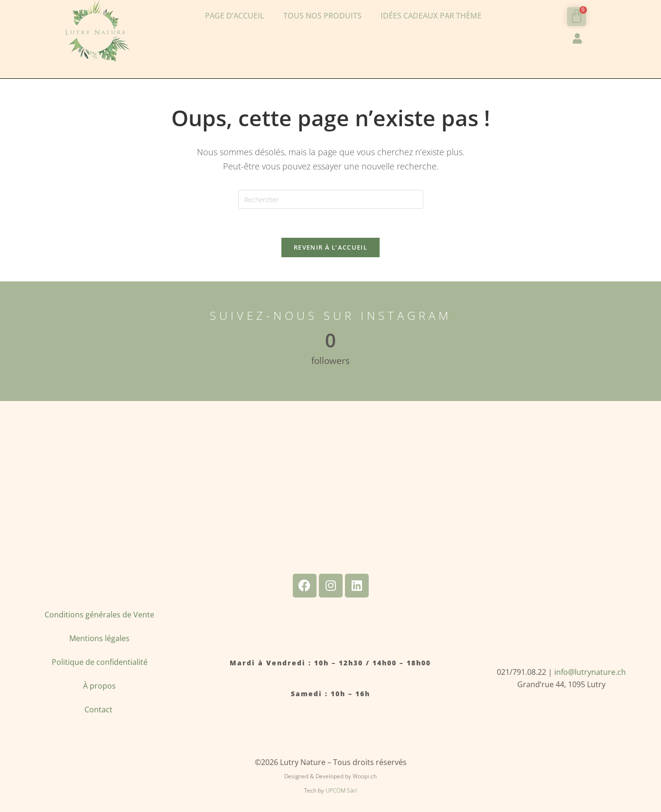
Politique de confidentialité (100, 662)
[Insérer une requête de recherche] (331, 199)
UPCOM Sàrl (341, 790)
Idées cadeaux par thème (431, 16)
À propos (99, 686)
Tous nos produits (322, 16)
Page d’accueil (235, 16)
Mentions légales (99, 638)
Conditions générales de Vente (99, 615)
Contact (99, 709)
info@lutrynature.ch (590, 672)
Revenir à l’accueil (330, 247)
